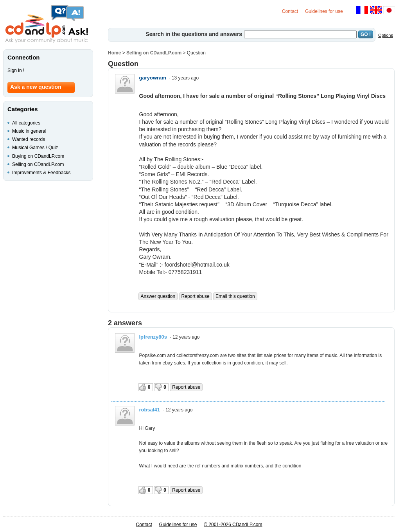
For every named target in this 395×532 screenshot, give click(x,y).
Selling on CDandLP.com (154, 53)
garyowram (153, 78)
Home (114, 53)
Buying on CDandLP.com (38, 156)
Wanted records (29, 139)
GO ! (366, 34)
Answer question (158, 296)
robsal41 (150, 410)
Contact (290, 11)
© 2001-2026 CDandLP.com (233, 525)
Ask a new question (36, 87)
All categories (26, 123)
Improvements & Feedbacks (41, 173)
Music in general (29, 131)
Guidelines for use (324, 11)
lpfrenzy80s (153, 337)
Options (386, 35)
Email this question (235, 296)
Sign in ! (16, 70)
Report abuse (196, 296)
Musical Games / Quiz (35, 148)
